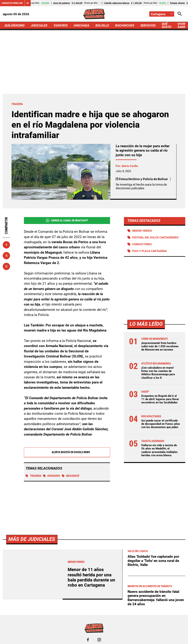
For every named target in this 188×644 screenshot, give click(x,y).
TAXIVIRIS (61, 25)
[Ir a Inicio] (94, 14)
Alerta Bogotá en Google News (67, 452)
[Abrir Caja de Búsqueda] (180, 14)
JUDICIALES (39, 25)
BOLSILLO (102, 25)
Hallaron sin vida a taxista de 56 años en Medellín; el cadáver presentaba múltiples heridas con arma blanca (159, 450)
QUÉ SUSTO (166, 25)
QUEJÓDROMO (15, 25)
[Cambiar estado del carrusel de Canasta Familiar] (28, 3)
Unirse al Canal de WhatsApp (67, 220)
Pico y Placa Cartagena (149, 251)
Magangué (71, 476)
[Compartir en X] (6, 256)
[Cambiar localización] (162, 14)
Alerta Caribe (130, 166)
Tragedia (33, 476)
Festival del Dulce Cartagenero (155, 238)
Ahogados (52, 476)
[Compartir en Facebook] (6, 245)
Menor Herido (142, 231)
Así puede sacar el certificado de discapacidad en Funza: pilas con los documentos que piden (161, 424)
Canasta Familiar (12, 3)
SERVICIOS (148, 25)
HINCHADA (81, 25)
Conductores (142, 244)
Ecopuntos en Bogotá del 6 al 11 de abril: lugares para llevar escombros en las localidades (160, 399)
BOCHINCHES (125, 25)
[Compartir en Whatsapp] (6, 266)
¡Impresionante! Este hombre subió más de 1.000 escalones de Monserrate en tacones (160, 346)
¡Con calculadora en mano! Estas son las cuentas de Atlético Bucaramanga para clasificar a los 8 (158, 373)
